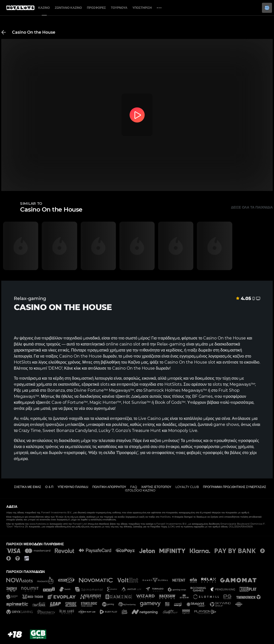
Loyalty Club (187, 487)
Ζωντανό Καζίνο (68, 8)
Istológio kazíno (140, 490)
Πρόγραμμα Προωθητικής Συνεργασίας (234, 487)
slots (217, 384)
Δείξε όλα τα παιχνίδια (252, 207)
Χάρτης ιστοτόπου (156, 487)
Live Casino (150, 418)
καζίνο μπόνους (164, 441)
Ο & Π (49, 487)
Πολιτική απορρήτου (109, 487)
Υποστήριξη (142, 8)
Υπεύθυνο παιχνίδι (73, 487)
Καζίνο (44, 8)
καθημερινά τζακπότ (32, 402)
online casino (119, 344)
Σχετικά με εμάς (28, 487)
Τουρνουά (119, 8)
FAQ (134, 487)
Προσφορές (97, 8)
